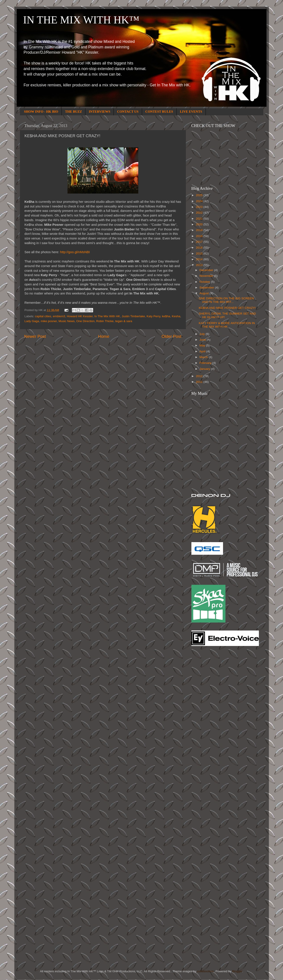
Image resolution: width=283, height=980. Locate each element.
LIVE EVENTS (191, 112)
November (207, 276)
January (205, 369)
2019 (200, 230)
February (206, 363)
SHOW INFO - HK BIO (41, 112)
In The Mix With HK (107, 316)
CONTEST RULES (159, 112)
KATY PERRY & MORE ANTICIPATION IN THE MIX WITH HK (227, 325)
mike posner (49, 321)
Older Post (171, 336)
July (203, 334)
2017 (200, 242)
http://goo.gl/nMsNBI (75, 252)
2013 (200, 265)
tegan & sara (124, 321)
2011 (200, 382)
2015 (200, 254)
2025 (200, 195)
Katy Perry (154, 316)
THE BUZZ (73, 112)
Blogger (237, 971)
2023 (200, 207)
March (204, 357)
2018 (200, 236)
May (203, 345)
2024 (200, 201)
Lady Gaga (32, 321)
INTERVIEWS (99, 112)
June (203, 340)
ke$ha (166, 316)
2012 (200, 376)
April (203, 351)
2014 (200, 259)
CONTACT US (128, 112)
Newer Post (35, 336)
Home (104, 336)
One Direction (86, 321)
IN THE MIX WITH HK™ (81, 20)
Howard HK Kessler (80, 316)
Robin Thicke (105, 321)
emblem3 (59, 316)
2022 (200, 213)
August (205, 293)
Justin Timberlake (133, 316)
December (207, 270)
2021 (200, 219)
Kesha (176, 316)
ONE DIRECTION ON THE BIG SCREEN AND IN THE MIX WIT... (226, 300)
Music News (66, 321)
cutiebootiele (206, 971)
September (207, 288)
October (205, 282)
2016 (200, 248)
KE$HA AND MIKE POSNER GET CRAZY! (227, 308)
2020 (200, 224)
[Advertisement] (209, 720)
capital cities (43, 316)
